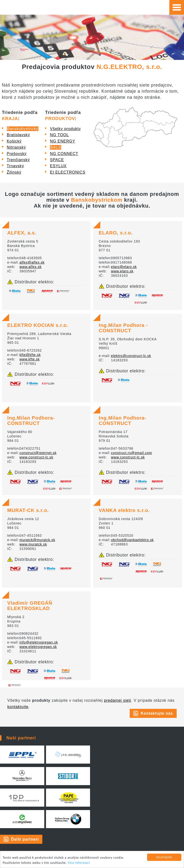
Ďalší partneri (25, 839)
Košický (14, 141)
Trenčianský (18, 160)
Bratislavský (18, 135)
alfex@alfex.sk (32, 262)
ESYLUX (58, 166)
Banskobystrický (23, 129)
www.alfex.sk (31, 267)
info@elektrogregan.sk (39, 642)
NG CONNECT (64, 154)
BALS (56, 147)
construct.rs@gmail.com (132, 453)
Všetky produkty (65, 129)
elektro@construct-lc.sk (131, 356)
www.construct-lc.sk (36, 457)
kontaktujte (18, 707)
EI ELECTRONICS (68, 172)
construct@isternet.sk (38, 453)
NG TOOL (59, 135)
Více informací (79, 863)
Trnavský (16, 166)
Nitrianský (16, 147)
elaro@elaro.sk (124, 267)
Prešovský (17, 154)
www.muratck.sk (33, 544)
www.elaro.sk (122, 271)
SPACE (57, 160)
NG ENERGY (63, 141)
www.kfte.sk (30, 359)
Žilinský (14, 172)
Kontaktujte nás (157, 713)
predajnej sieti (118, 700)
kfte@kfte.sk (30, 355)
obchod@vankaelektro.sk (132, 540)
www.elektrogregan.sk (38, 647)
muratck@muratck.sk (37, 540)
